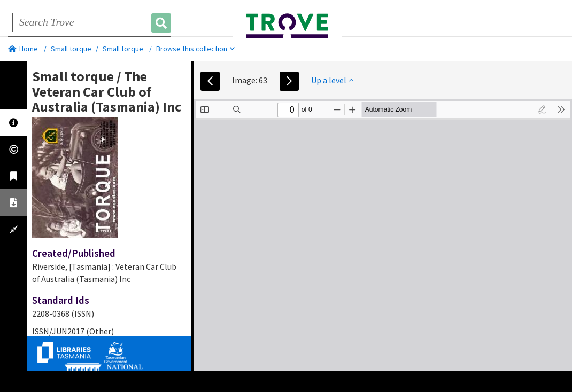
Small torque (71, 49)
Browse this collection (195, 49)
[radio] (542, 109)
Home (23, 49)
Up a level (332, 80)
